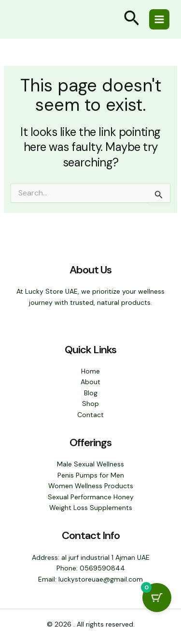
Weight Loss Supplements (91, 508)
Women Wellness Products (91, 486)
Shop (90, 404)
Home (90, 371)
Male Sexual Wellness (90, 464)
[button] (132, 20)
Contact (90, 415)
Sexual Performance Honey (91, 497)
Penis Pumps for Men (91, 475)
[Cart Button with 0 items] (157, 598)
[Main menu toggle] (159, 19)
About (90, 382)
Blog (91, 393)
